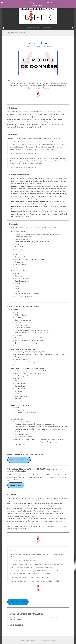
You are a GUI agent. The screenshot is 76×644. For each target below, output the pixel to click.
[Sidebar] (3, 28)
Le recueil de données (38, 43)
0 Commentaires (47, 47)
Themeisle (52, 640)
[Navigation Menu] (73, 28)
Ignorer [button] (42, 5)
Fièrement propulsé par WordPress (30, 640)
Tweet (9, 80)
